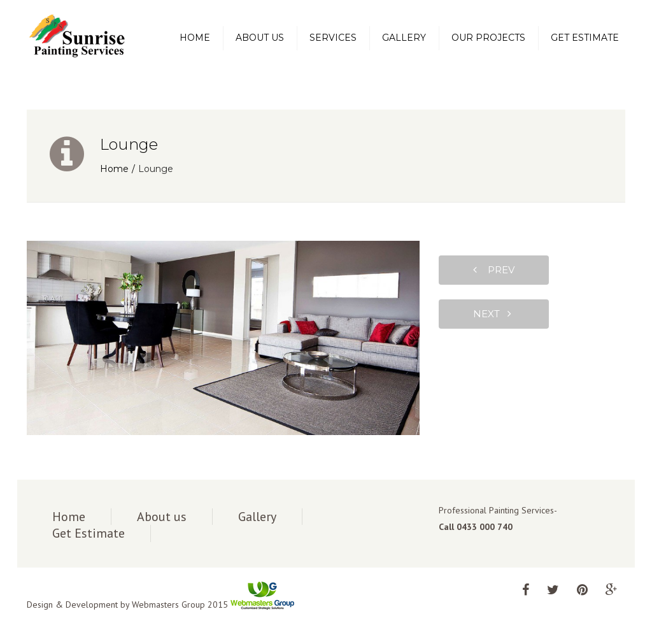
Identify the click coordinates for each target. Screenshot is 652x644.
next (492, 314)
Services (333, 38)
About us (260, 38)
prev (494, 270)
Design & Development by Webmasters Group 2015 (160, 605)
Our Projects (488, 38)
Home (195, 38)
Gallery (404, 38)
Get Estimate (585, 38)
